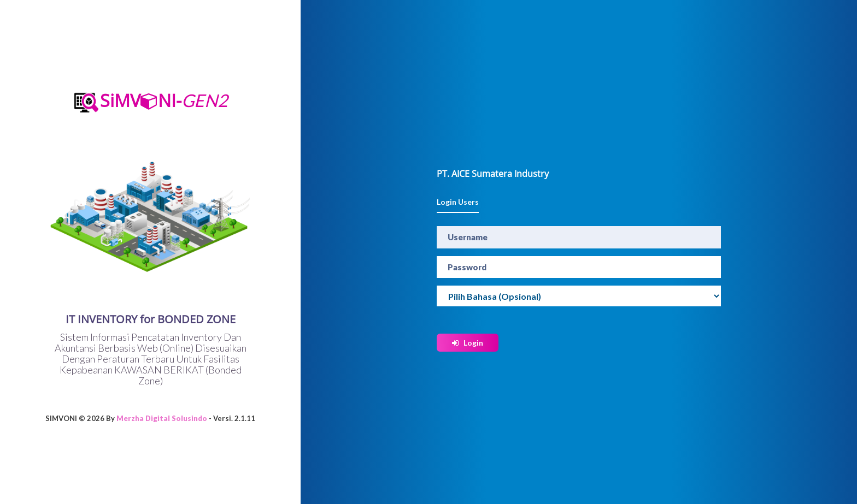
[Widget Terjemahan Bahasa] (579, 296)
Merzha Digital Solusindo (162, 419)
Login (468, 343)
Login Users (458, 202)
